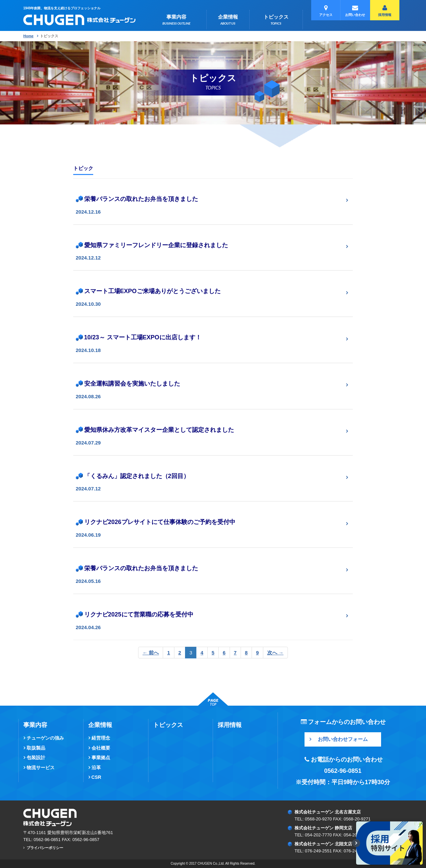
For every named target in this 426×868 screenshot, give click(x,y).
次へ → (275, 653)
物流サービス (41, 768)
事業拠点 (101, 758)
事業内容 (176, 20)
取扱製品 (36, 748)
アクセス (326, 11)
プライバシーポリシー (45, 848)
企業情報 (228, 20)
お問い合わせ (355, 11)
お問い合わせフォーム (343, 739)
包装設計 (36, 758)
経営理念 (101, 738)
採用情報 (385, 11)
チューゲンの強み (45, 738)
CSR (97, 777)
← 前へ (151, 653)
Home (28, 36)
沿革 (96, 768)
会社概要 (101, 748)
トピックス (276, 20)
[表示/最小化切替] (356, 843)
